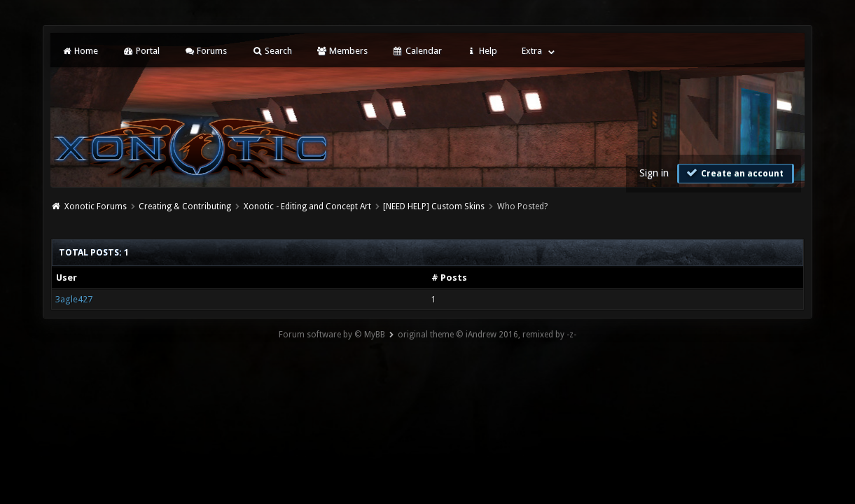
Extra (532, 51)
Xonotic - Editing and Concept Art (307, 206)
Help (482, 51)
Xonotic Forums (96, 206)
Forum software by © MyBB (332, 335)
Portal (141, 51)
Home (80, 51)
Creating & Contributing (185, 206)
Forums (206, 51)
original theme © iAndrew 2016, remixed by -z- (487, 335)
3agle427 (74, 299)
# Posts (449, 278)
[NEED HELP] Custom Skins (434, 206)
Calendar (417, 51)
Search (271, 51)
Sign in (654, 173)
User (67, 278)
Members (342, 51)
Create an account (734, 173)
